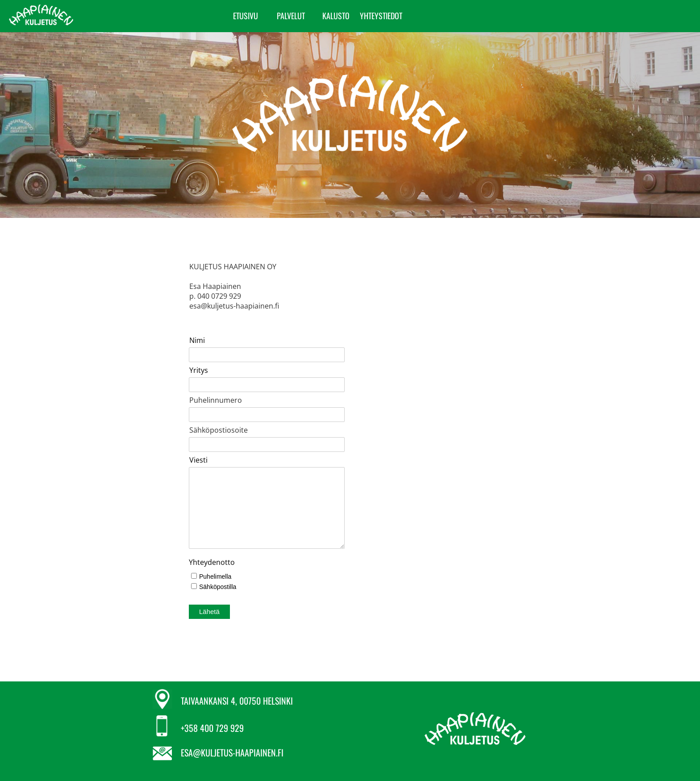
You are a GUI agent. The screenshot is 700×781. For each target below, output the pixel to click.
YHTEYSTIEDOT (517, 16)
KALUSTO (472, 16)
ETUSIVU (381, 16)
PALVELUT (427, 16)
